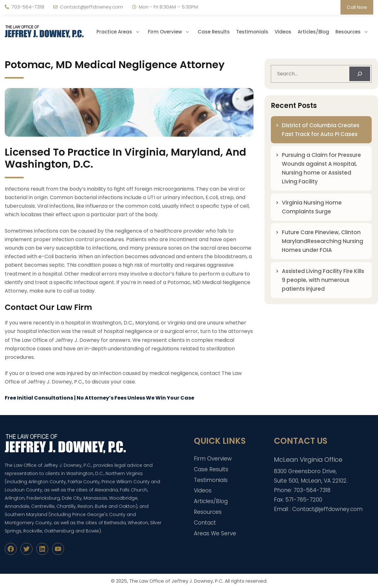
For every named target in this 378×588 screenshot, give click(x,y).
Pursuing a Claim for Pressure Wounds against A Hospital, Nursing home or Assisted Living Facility (321, 168)
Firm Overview (171, 32)
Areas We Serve (215, 533)
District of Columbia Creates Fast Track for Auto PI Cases (321, 130)
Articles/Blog (313, 32)
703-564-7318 (28, 7)
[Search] (360, 74)
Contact (205, 523)
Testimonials (252, 32)
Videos (283, 32)
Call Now (357, 7)
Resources (354, 32)
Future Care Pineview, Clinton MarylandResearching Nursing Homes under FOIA (323, 241)
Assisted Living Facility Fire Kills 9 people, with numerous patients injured (323, 280)
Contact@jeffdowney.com (91, 7)
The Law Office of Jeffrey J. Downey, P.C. (176, 581)
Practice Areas (121, 32)
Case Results (214, 32)
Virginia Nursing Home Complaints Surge (312, 207)
